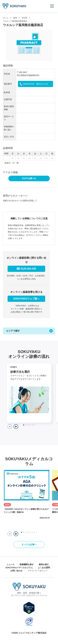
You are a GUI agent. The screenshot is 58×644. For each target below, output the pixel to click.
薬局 (15, 18)
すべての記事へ (29, 545)
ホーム (6, 18)
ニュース (11, 564)
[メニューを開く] (52, 6)
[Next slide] (16, 427)
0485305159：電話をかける (35, 84)
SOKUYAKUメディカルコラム (19, 568)
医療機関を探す (27, 564)
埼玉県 (24, 18)
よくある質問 (44, 568)
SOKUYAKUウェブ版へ (26, 299)
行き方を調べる (29, 178)
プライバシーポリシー (38, 571)
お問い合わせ (16, 571)
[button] (16, 534)
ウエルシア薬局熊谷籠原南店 (15, 21)
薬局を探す (44, 564)
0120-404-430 (28, 269)
